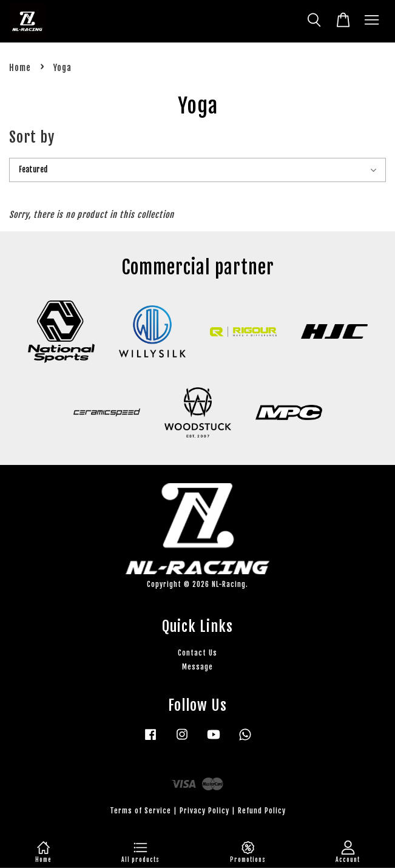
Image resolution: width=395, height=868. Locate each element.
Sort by (32, 137)
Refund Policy (262, 811)
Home (20, 68)
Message (197, 667)
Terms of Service (140, 811)
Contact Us (197, 653)
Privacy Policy (204, 811)
